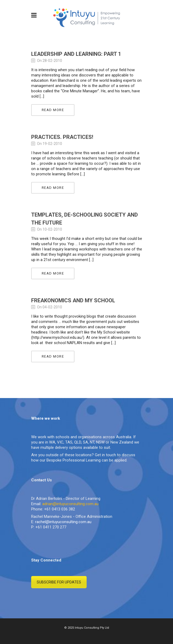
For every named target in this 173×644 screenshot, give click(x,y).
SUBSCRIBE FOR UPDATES (59, 582)
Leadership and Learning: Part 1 (76, 54)
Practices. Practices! (62, 137)
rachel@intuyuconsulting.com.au (63, 522)
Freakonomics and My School (73, 300)
